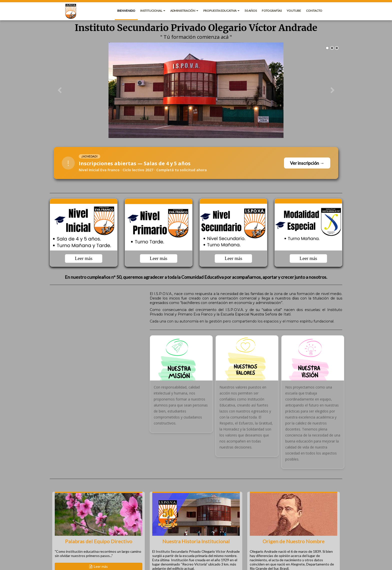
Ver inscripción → (307, 163)
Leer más (83, 258)
